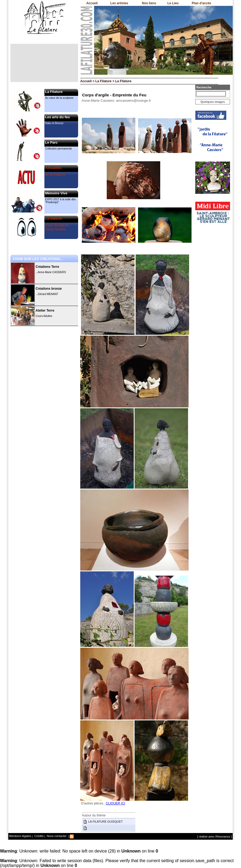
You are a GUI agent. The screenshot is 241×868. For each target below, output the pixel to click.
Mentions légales (20, 836)
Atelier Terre (45, 311)
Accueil (92, 3)
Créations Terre (47, 267)
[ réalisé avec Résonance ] (215, 836)
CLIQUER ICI (116, 803)
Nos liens (149, 3)
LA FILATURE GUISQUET (106, 822)
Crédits (39, 836)
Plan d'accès (201, 3)
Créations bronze (49, 289)
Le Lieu (173, 3)
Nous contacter (56, 836)
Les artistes (119, 3)
